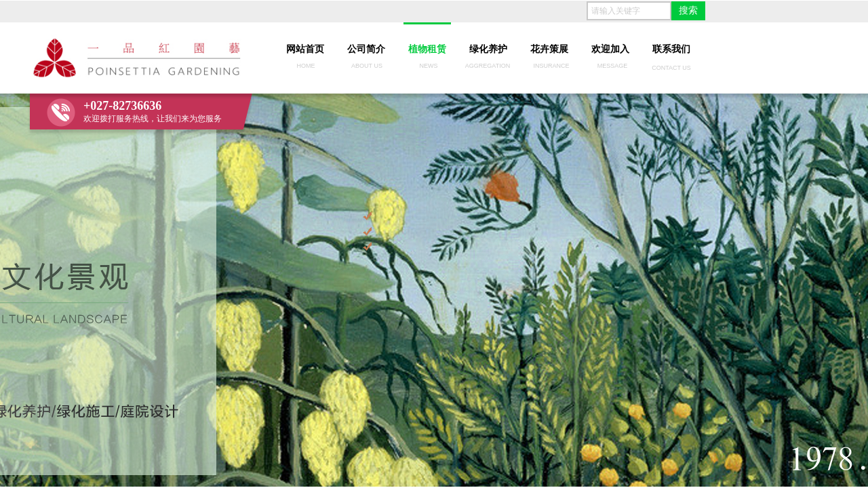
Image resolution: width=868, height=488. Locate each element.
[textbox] (629, 11)
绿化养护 (488, 49)
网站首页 (305, 49)
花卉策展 (549, 49)
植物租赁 (427, 49)
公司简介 (366, 49)
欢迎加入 (610, 49)
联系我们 (671, 49)
